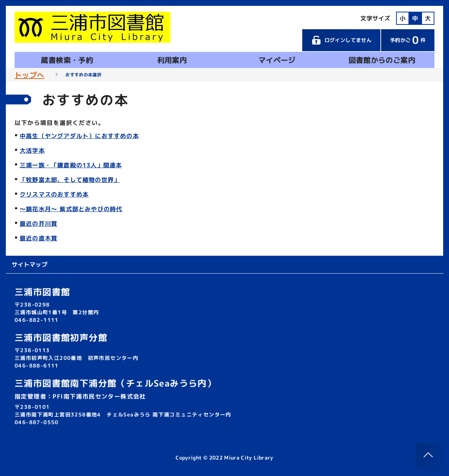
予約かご (408, 40)
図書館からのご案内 (382, 60)
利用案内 (172, 60)
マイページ (277, 60)
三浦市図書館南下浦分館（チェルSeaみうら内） (115, 383)
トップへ (29, 75)
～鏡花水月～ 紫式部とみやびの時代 (71, 209)
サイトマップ (30, 264)
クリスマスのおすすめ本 (54, 194)
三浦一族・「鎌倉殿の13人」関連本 (71, 165)
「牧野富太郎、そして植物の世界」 (70, 180)
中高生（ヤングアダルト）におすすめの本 (79, 136)
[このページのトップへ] (428, 455)
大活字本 (32, 151)
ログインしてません (341, 40)
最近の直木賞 (39, 238)
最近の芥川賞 (39, 224)
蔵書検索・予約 (67, 60)
